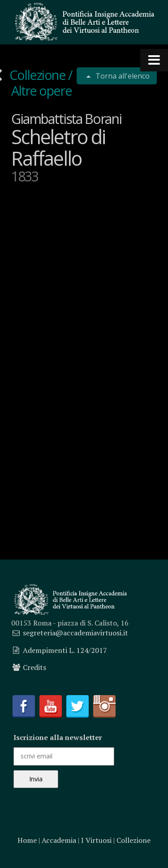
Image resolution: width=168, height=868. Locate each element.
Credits (34, 667)
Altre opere (41, 90)
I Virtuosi (96, 840)
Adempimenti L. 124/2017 (65, 650)
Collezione (38, 75)
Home (27, 840)
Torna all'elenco (122, 76)
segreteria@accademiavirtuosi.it (75, 633)
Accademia (59, 840)
